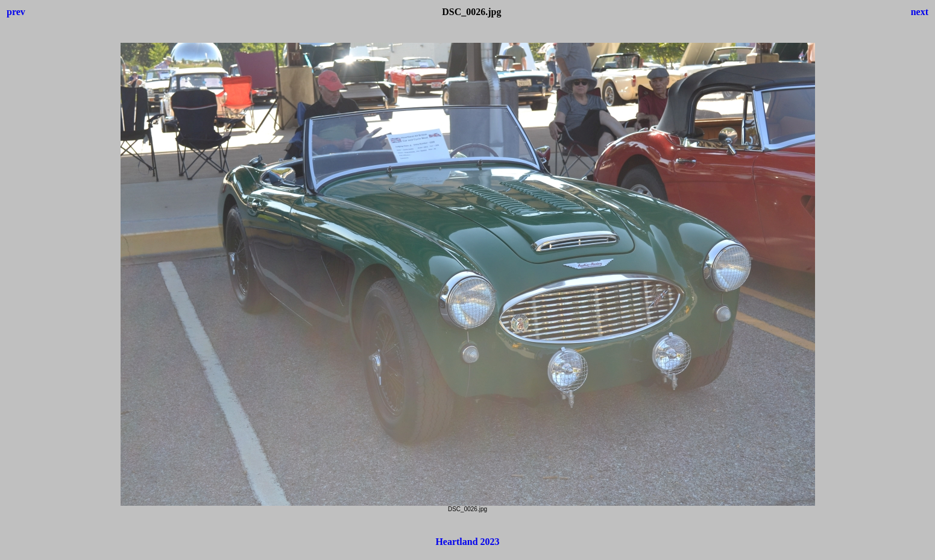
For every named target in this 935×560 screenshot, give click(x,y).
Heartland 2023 (467, 542)
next (920, 12)
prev (16, 12)
